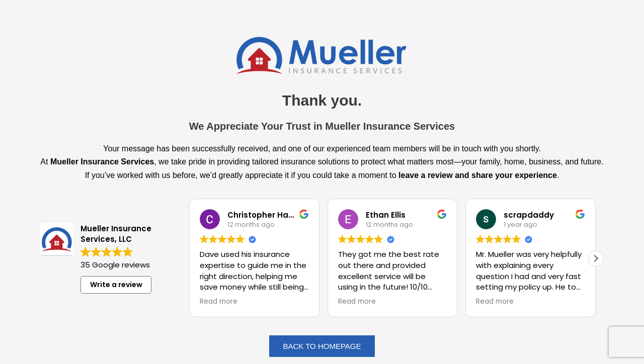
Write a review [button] (116, 285)
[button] (596, 258)
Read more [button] (219, 302)
